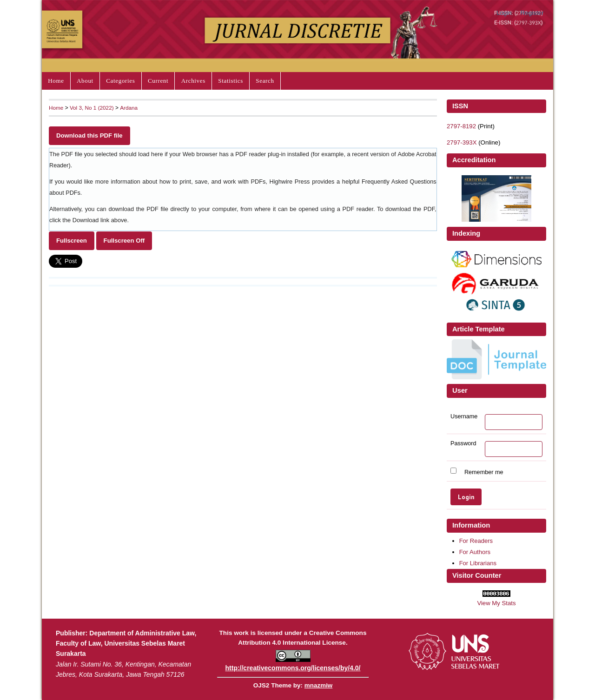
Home (56, 81)
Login (504, 13)
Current (158, 81)
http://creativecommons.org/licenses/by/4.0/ (293, 668)
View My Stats (496, 603)
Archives (193, 81)
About (85, 81)
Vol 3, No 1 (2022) (92, 108)
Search (265, 81)
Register (532, 13)
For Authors (475, 552)
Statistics (231, 81)
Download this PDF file (89, 135)
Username (464, 416)
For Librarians (478, 563)
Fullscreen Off (124, 241)
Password (463, 443)
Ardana (129, 108)
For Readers (476, 541)
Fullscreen (72, 241)
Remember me (484, 472)
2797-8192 (461, 126)
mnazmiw (318, 685)
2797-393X (462, 142)
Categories (120, 81)
